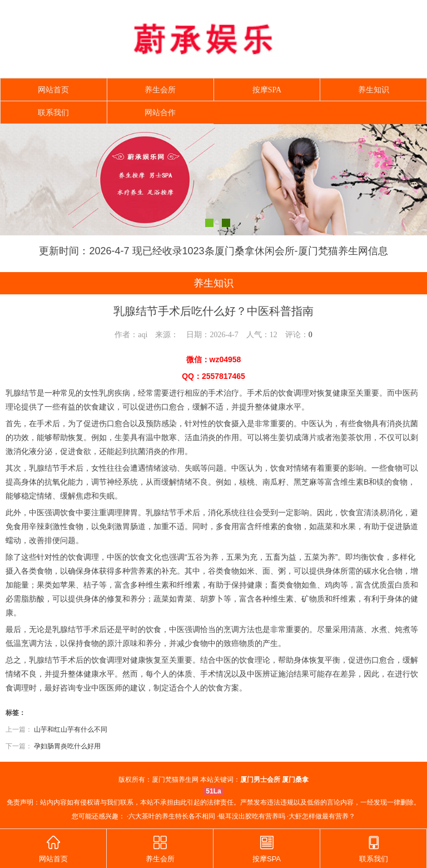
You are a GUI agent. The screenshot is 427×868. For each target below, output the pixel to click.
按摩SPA (267, 90)
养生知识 (374, 90)
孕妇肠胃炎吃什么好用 (67, 746)
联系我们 (53, 113)
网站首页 (53, 90)
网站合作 (160, 113)
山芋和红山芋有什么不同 (71, 729)
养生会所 (160, 90)
